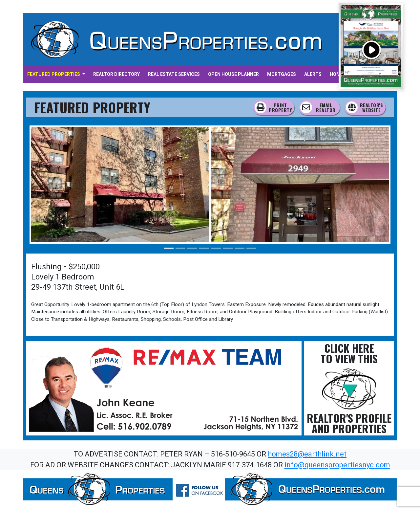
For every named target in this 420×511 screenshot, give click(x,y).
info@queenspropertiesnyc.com (337, 465)
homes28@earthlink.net (307, 454)
